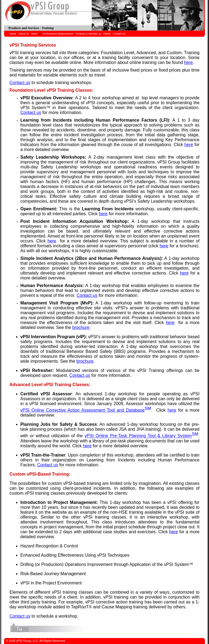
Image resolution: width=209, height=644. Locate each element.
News (36, 34)
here (188, 62)
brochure (81, 327)
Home (13, 34)
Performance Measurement (58, 34)
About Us (24, 34)
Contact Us (119, 34)
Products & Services (88, 34)
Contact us (20, 83)
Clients (107, 34)
